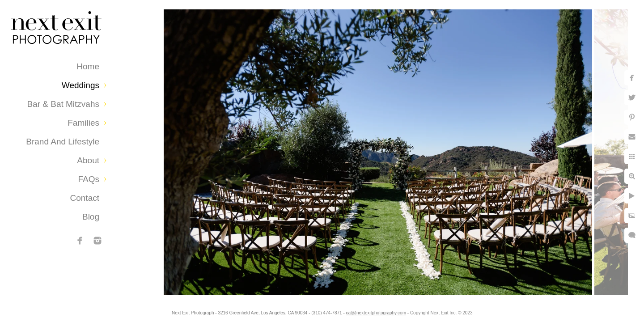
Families (83, 123)
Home (88, 66)
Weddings (80, 85)
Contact (85, 198)
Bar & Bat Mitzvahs (63, 104)
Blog (91, 217)
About (88, 160)
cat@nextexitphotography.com (376, 313)
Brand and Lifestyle (63, 142)
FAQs (89, 179)
